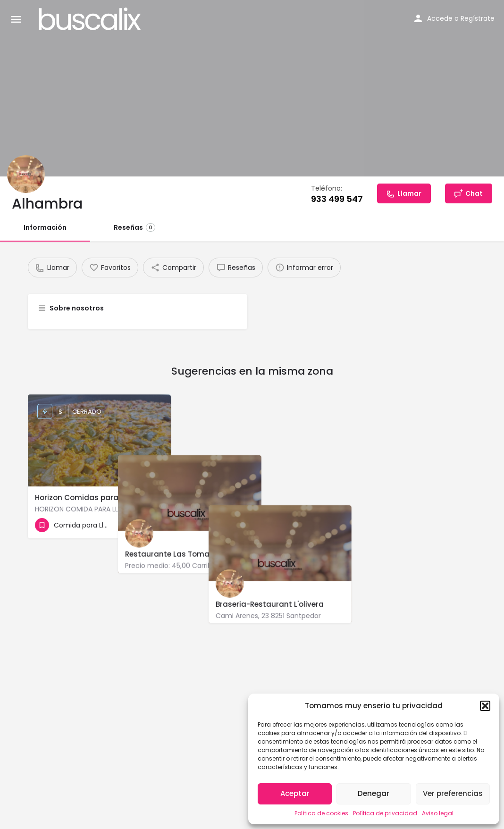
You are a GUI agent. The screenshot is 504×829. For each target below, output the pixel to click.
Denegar (374, 793)
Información (45, 227)
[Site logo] (91, 19)
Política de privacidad (385, 813)
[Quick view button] (138, 525)
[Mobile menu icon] (16, 19)
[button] (485, 706)
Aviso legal (438, 813)
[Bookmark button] (156, 525)
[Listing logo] (26, 174)
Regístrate (478, 18)
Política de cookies (321, 813)
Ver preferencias (453, 793)
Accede (440, 18)
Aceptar (295, 793)
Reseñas (134, 227)
